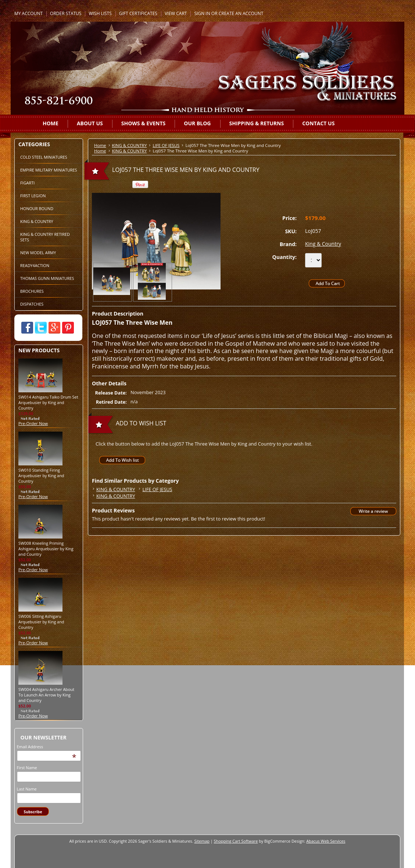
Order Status (66, 13)
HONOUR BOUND (37, 208)
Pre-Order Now (33, 423)
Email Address (30, 747)
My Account (28, 13)
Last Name (27, 789)
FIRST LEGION (33, 196)
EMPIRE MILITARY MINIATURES (49, 170)
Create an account (241, 13)
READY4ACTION (35, 265)
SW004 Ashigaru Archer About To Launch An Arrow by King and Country (46, 695)
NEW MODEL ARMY (38, 253)
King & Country (323, 244)
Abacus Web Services (326, 841)
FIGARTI (27, 183)
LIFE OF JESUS (166, 145)
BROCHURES (32, 291)
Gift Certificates (138, 13)
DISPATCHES (32, 304)
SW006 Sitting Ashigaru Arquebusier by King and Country (41, 622)
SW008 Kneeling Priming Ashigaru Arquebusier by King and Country (46, 549)
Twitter (41, 328)
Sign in (202, 13)
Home (100, 145)
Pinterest (68, 328)
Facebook (27, 328)
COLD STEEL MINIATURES (44, 157)
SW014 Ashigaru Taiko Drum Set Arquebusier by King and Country (48, 402)
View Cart (176, 13)
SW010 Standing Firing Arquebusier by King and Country (41, 476)
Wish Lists (100, 13)
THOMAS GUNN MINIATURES (47, 278)
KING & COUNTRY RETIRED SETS (45, 237)
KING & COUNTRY (37, 221)
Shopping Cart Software (236, 841)
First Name (27, 768)
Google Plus (54, 328)
